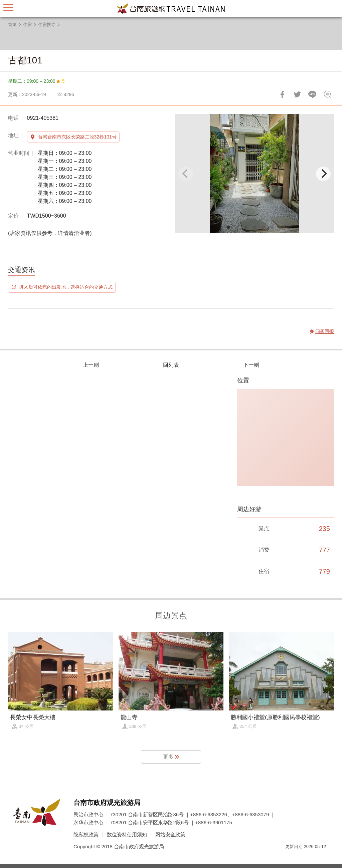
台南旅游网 (171, 8)
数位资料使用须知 (127, 834)
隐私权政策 (86, 834)
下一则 (251, 365)
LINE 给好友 (312, 94)
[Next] (323, 174)
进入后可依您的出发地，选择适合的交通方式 (66, 287)
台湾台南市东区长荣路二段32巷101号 (77, 137)
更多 (168, 757)
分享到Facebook (282, 94)
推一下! (297, 94)
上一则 (91, 365)
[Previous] (186, 174)
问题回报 (327, 94)
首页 (12, 25)
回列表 (171, 365)
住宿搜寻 (47, 25)
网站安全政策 (170, 834)
